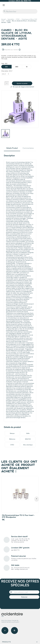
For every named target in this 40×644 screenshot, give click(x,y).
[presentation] (24, 604)
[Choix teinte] (6, 74)
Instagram (14, 631)
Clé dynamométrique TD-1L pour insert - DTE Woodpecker (18, 516)
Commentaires (28, 148)
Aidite (28, 433)
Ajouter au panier (22, 83)
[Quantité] (7, 83)
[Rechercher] (20, 11)
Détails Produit (12, 148)
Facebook (5, 631)
